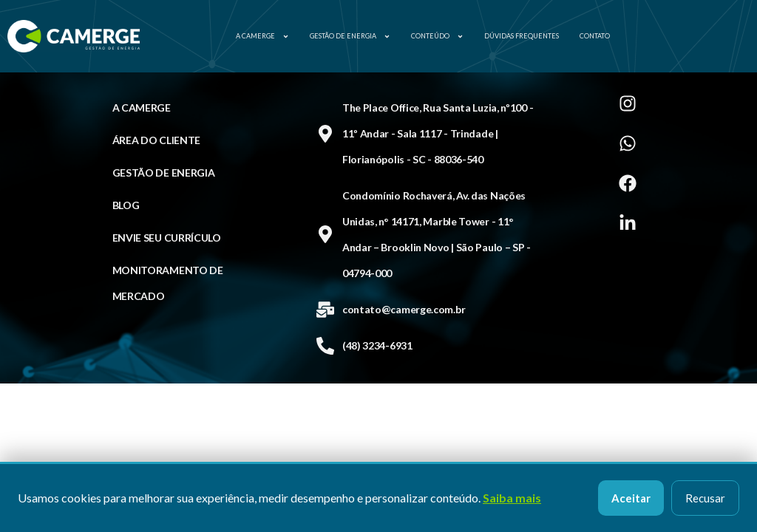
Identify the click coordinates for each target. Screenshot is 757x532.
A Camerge (262, 37)
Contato (595, 36)
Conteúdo (437, 37)
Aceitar (631, 498)
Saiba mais (512, 498)
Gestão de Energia (350, 37)
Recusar (705, 498)
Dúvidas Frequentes (522, 36)
